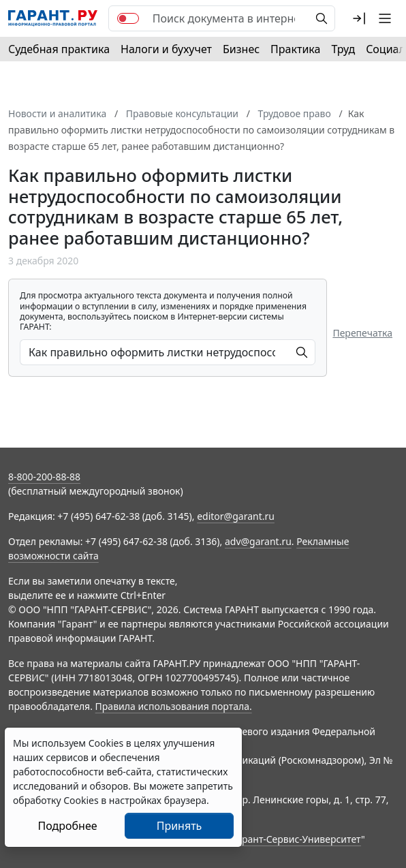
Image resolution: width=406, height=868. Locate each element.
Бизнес (241, 49)
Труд (343, 49)
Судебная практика (59, 49)
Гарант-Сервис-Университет (297, 839)
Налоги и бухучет (166, 49)
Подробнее (67, 826)
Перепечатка (362, 333)
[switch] (128, 18)
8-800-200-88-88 (44, 477)
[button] (359, 18)
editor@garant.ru (236, 516)
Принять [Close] (179, 826)
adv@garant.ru (258, 541)
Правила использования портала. (174, 706)
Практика (295, 49)
